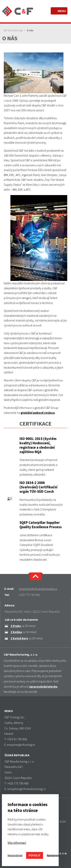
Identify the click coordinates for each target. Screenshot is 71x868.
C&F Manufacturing (13, 30)
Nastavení (53, 855)
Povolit (35, 855)
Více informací (17, 843)
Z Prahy (16, 626)
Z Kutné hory (19, 638)
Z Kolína (16, 632)
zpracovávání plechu (43, 686)
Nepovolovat (15, 855)
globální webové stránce (38, 413)
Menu (62, 11)
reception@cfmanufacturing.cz (38, 589)
